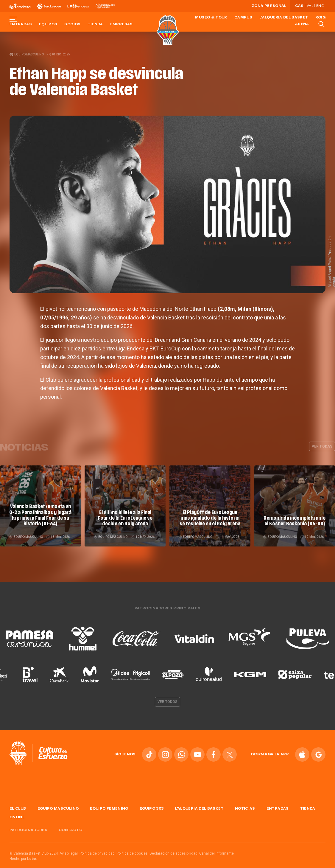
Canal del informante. (217, 853)
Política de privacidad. (98, 853)
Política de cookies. (133, 853)
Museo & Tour (211, 18)
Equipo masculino (27, 54)
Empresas (121, 24)
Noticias (245, 809)
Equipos (48, 24)
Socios (72, 24)
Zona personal (269, 6)
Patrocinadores (28, 830)
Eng (320, 6)
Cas (299, 6)
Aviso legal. (69, 853)
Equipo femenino (109, 809)
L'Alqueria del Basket (284, 18)
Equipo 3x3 (152, 809)
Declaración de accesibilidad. (174, 853)
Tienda (95, 24)
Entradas (21, 24)
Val (310, 6)
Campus (243, 18)
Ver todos (168, 702)
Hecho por (23, 859)
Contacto (70, 830)
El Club (18, 809)
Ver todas (322, 446)
